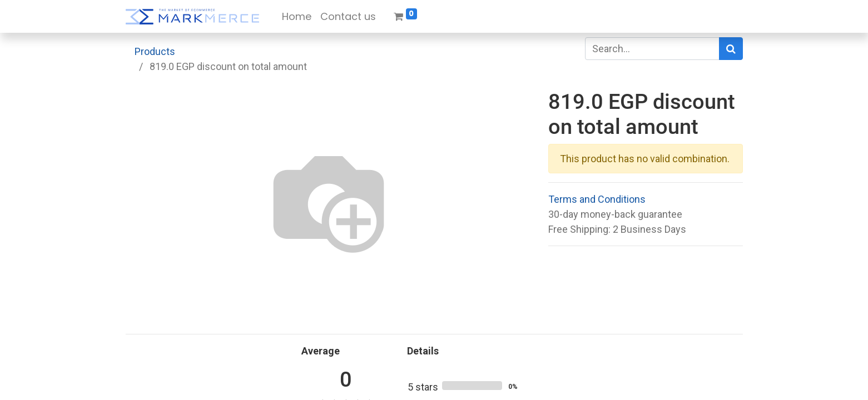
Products (155, 51)
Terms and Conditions (597, 199)
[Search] (731, 49)
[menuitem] (297, 16)
